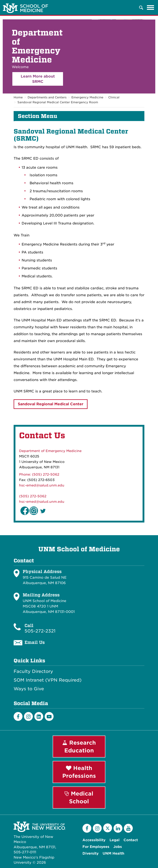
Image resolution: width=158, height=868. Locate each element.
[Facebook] (18, 716)
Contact (131, 840)
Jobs (118, 847)
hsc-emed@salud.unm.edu (42, 485)
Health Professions (79, 772)
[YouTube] (128, 828)
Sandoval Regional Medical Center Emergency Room (58, 102)
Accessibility (94, 840)
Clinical (114, 98)
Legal (115, 840)
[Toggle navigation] (151, 8)
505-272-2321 (40, 631)
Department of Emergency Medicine (50, 451)
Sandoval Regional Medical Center (51, 404)
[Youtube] (49, 716)
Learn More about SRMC (38, 79)
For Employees (96, 847)
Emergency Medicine (87, 98)
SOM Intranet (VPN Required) (48, 680)
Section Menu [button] (38, 116)
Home (18, 98)
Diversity (91, 853)
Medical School (79, 797)
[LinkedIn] (39, 716)
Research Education (79, 747)
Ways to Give (29, 689)
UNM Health (113, 853)
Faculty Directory (33, 671)
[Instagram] (28, 716)
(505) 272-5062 (33, 496)
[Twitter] (108, 828)
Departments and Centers (47, 98)
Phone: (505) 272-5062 (39, 474)
